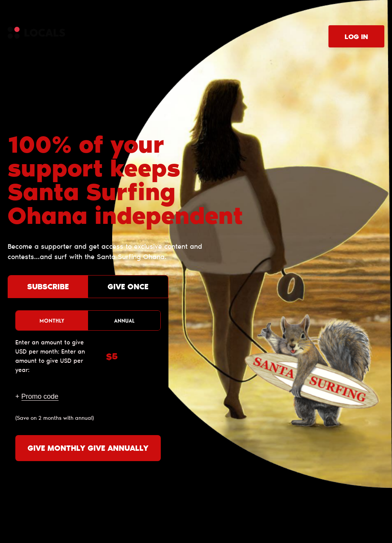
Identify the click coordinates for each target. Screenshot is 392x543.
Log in (356, 38)
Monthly (52, 320)
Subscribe (48, 287)
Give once (128, 287)
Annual (124, 320)
